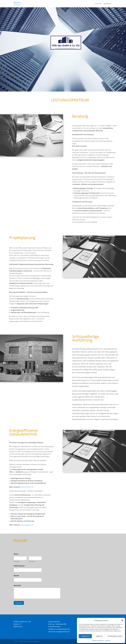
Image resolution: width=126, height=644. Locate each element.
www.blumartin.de (27, 487)
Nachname (32, 561)
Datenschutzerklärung (98, 640)
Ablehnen (99, 636)
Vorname (16, 561)
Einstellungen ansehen (115, 636)
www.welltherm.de (27, 525)
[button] (122, 620)
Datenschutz (34, 641)
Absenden (19, 603)
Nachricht (17, 585)
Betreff (16, 576)
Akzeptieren (85, 636)
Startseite (98, 4)
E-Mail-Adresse (20, 566)
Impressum (108, 640)
